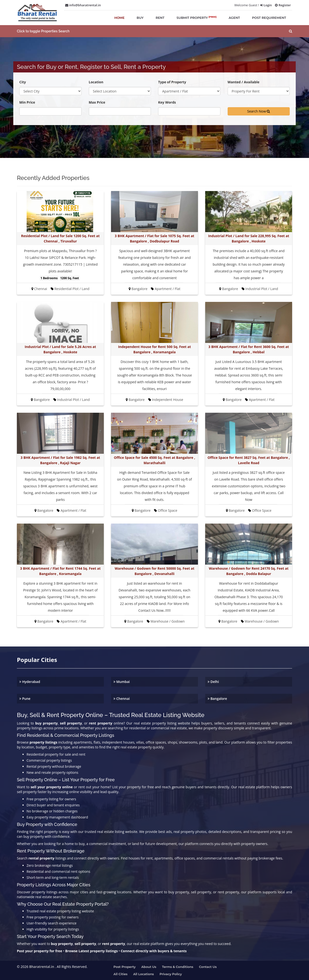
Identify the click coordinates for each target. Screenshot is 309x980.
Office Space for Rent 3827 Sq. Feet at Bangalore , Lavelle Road (249, 460)
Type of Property (172, 82)
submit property (197, 18)
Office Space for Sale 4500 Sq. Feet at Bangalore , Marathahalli (155, 460)
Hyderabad (30, 682)
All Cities (120, 974)
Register (283, 5)
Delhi (213, 682)
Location (96, 82)
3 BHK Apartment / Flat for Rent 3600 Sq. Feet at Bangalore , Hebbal (249, 349)
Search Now (259, 111)
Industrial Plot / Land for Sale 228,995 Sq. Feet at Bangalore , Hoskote (249, 238)
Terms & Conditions (178, 967)
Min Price (27, 102)
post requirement (269, 18)
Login (266, 5)
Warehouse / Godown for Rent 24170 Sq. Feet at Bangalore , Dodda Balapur (249, 571)
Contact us (208, 967)
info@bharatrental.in (83, 5)
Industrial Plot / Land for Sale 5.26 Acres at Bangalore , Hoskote (60, 349)
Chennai (122, 699)
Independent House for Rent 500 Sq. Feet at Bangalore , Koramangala (154, 349)
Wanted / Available (244, 82)
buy (140, 18)
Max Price (97, 102)
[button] (154, 31)
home (119, 18)
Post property (125, 967)
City (23, 82)
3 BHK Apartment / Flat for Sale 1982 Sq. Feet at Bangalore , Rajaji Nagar (60, 460)
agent (234, 18)
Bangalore (217, 699)
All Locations (144, 974)
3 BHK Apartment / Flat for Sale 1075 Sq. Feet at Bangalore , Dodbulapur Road (154, 238)
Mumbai (122, 682)
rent (160, 18)
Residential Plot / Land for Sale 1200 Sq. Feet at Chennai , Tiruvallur (60, 238)
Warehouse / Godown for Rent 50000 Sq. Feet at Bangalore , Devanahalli (154, 571)
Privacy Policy (171, 974)
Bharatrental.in (42, 967)
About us (149, 967)
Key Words (167, 102)
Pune (25, 699)
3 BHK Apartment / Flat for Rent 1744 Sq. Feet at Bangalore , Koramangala (60, 571)
